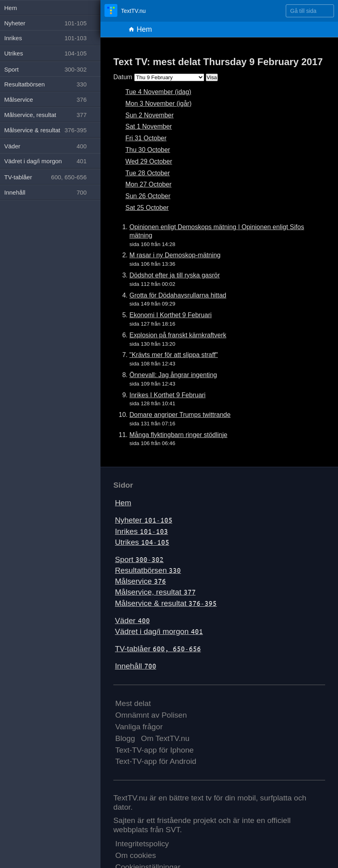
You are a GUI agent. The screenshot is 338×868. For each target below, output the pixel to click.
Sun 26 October (148, 196)
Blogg (125, 738)
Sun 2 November (150, 115)
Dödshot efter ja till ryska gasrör (175, 275)
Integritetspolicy (142, 844)
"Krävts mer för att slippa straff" (174, 355)
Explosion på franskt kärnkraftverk (178, 335)
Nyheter (144, 520)
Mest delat (133, 703)
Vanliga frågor (139, 727)
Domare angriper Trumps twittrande (180, 415)
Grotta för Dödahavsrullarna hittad (178, 295)
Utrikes (142, 542)
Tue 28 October (148, 173)
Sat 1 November (149, 126)
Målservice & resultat (166, 603)
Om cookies (136, 855)
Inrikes (141, 531)
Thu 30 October (148, 150)
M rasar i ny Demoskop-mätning (175, 255)
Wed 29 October (149, 161)
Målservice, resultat (155, 592)
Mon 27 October (149, 184)
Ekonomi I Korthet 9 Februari (171, 315)
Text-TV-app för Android (156, 761)
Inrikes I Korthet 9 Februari (167, 395)
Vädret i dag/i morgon (159, 631)
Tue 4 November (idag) (158, 92)
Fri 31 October (146, 138)
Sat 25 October (147, 208)
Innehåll (136, 666)
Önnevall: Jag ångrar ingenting (173, 375)
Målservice (140, 581)
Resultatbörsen (148, 570)
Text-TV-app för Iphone (155, 750)
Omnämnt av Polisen (151, 715)
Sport (139, 559)
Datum (123, 77)
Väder (132, 621)
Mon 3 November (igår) (159, 104)
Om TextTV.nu (165, 738)
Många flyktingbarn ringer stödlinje (178, 435)
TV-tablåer (158, 649)
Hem (140, 29)
